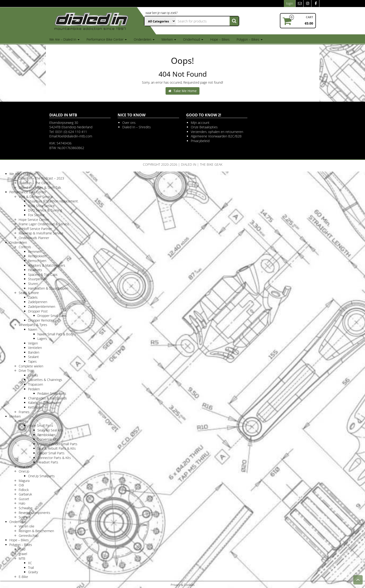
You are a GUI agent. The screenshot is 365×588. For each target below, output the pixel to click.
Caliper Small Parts (51, 453)
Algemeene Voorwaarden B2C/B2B (216, 136)
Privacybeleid (200, 141)
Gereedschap (29, 536)
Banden (34, 352)
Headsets (35, 270)
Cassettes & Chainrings (45, 380)
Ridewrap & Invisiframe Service (41, 233)
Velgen (33, 343)
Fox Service (36, 215)
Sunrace (25, 517)
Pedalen (34, 389)
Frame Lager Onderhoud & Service (44, 224)
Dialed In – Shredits (137, 127)
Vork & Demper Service (36, 197)
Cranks (33, 375)
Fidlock (24, 490)
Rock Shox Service (41, 206)
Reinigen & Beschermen (36, 531)
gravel (23, 554)
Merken (169, 39)
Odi (21, 485)
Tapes (32, 361)
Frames (24, 412)
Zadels (33, 297)
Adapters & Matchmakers (47, 265)
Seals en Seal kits (50, 430)
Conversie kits (48, 439)
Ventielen (35, 348)
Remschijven (37, 261)
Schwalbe (26, 508)
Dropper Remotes (41, 320)
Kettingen (35, 407)
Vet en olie (27, 526)
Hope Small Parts (41, 425)
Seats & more (29, 293)
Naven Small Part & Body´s (57, 334)
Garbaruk (25, 494)
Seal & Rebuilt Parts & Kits (57, 448)
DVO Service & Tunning (45, 210)
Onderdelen (144, 39)
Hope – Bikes (220, 39)
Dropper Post (38, 311)
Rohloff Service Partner (35, 229)
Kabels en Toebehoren (45, 403)
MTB (22, 558)
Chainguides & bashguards (47, 398)
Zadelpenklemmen (42, 307)
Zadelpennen (38, 302)
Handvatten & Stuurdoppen (48, 288)
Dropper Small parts (52, 316)
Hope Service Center (34, 220)
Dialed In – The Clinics (35, 183)
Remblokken (37, 256)
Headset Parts (48, 462)
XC (30, 563)
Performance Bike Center (107, 39)
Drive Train (26, 371)
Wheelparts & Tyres (33, 325)
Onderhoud (193, 39)
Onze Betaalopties (204, 127)
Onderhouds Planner (34, 238)
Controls (25, 247)
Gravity (33, 572)
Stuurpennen (38, 279)
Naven (33, 329)
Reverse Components (34, 513)
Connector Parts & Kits (54, 458)
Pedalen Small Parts (52, 393)
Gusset (24, 499)
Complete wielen (31, 366)
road (22, 549)
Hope (23, 421)
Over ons (129, 123)
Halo (22, 503)
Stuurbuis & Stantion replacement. (53, 201)
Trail (31, 568)
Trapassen (36, 384)
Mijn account (200, 123)
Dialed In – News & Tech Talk (40, 188)
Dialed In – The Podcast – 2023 (41, 178)
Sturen (33, 284)
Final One (26, 467)
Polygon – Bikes (250, 39)
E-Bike (23, 577)
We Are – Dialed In (64, 39)
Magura (24, 481)
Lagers (42, 339)
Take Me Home (182, 91)
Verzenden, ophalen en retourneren (217, 132)
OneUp (24, 471)
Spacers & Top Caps (43, 274)
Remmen (35, 252)
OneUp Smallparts (41, 476)
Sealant (33, 357)
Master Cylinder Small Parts (57, 444)
